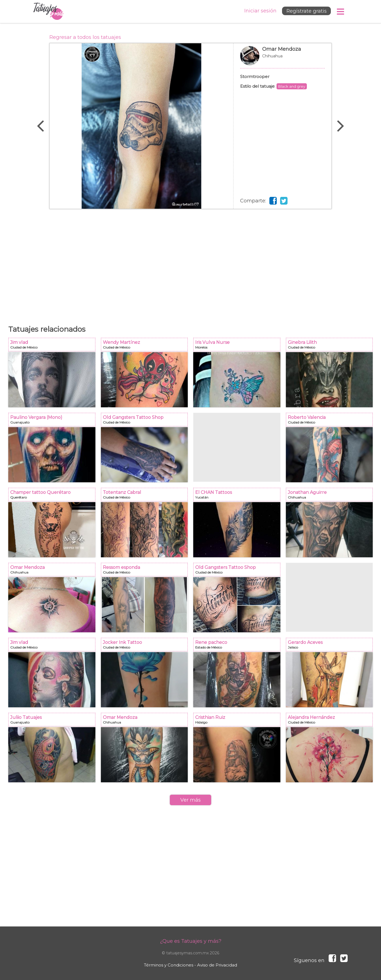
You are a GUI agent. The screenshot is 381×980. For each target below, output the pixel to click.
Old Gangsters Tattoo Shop (146, 421)
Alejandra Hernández (331, 721)
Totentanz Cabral (146, 496)
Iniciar (259, 11)
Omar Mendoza (282, 58)
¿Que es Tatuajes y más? (191, 941)
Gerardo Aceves (331, 646)
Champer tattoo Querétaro (53, 496)
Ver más (190, 800)
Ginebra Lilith (331, 346)
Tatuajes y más (49, 11)
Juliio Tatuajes (53, 721)
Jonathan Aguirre (331, 496)
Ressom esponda (146, 571)
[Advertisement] (190, 264)
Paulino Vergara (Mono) (53, 421)
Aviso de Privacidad (217, 965)
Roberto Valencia (331, 421)
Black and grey (292, 86)
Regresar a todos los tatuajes (85, 37)
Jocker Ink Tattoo (146, 646)
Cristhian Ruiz (238, 721)
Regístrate (306, 11)
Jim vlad (53, 346)
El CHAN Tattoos (238, 496)
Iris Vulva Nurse (238, 346)
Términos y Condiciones (169, 965)
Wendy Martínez (146, 346)
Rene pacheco (238, 646)
